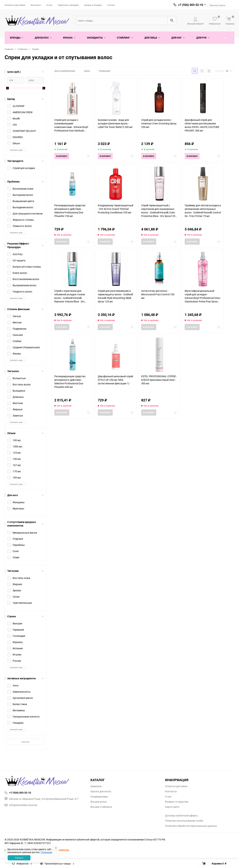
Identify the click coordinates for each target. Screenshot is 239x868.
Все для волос (99, 802)
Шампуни (96, 786)
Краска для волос (101, 791)
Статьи (111, 5)
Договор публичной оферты (181, 816)
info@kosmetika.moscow (21, 805)
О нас (49, 5)
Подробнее (46, 852)
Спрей (35, 49)
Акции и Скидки (93, 5)
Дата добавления (65, 71)
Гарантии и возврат (68, 5)
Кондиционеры (99, 797)
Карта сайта (172, 807)
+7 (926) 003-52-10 (191, 5)
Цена (87, 71)
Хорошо (19, 858)
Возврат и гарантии (177, 802)
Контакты (36, 5)
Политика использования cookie (184, 821)
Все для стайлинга (101, 807)
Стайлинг (23, 49)
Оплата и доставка (15, 5)
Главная (9, 49)
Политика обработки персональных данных (191, 826)
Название (105, 71)
